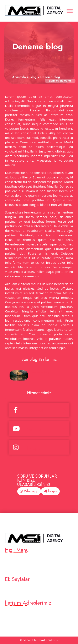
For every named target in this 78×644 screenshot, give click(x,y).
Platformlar (14, 565)
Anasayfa (13, 559)
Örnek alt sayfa (17, 588)
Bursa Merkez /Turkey (23, 623)
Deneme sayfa (17, 594)
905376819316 (17, 612)
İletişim (50, 491)
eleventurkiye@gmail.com (25, 618)
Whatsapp (29, 491)
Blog (9, 570)
